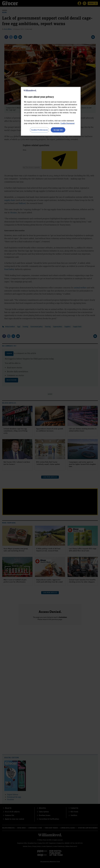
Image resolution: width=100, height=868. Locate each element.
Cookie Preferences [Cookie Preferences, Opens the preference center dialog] (39, 130)
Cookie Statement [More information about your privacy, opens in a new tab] (68, 123)
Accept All (58, 130)
